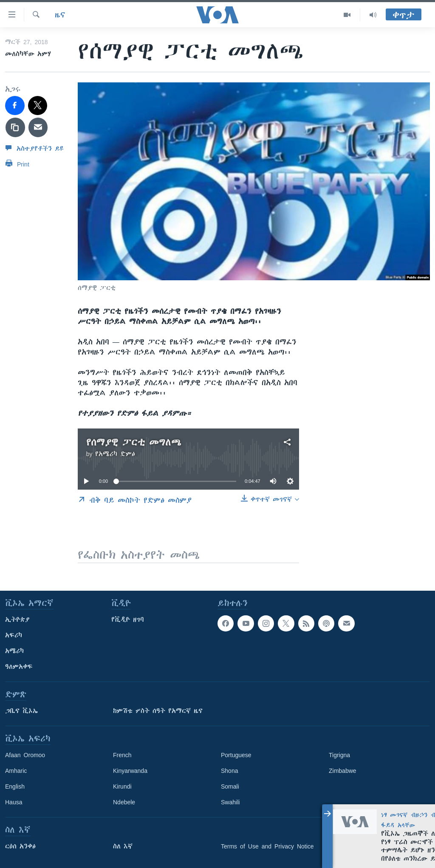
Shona (229, 771)
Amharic (16, 771)
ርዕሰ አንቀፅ (20, 846)
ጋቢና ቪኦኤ (21, 711)
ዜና (60, 15)
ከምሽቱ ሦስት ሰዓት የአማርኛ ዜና (158, 711)
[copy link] (15, 127)
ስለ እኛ (123, 846)
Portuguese (236, 755)
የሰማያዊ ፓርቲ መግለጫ (134, 442)
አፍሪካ (14, 635)
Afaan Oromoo (25, 755)
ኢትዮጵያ (17, 620)
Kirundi (122, 786)
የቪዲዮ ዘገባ (128, 620)
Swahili (230, 802)
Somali (230, 786)
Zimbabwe (343, 771)
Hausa (14, 802)
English (15, 786)
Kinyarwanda (130, 771)
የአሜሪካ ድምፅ (115, 454)
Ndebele (124, 802)
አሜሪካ (14, 651)
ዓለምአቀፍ (19, 667)
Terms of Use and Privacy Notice (267, 846)
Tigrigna (339, 755)
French (122, 755)
